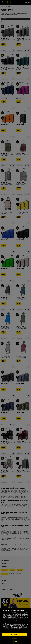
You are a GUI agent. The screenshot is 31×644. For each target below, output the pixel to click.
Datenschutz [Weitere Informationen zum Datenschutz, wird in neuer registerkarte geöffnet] (13, 633)
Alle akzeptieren (14, 636)
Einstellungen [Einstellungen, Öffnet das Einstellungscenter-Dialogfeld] (14, 640)
